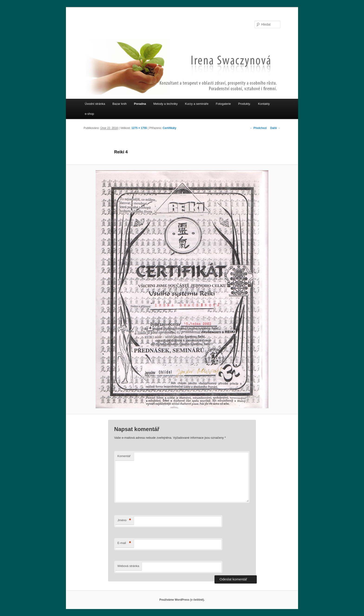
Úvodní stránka (95, 104)
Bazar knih (119, 104)
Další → (275, 128)
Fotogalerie (223, 104)
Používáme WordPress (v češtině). (182, 600)
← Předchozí (258, 128)
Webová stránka (128, 566)
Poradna (140, 104)
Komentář (124, 456)
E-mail (124, 543)
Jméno (124, 520)
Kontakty (264, 104)
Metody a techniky (166, 104)
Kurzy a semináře (197, 104)
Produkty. (244, 104)
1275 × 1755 (139, 128)
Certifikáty (170, 128)
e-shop (89, 114)
